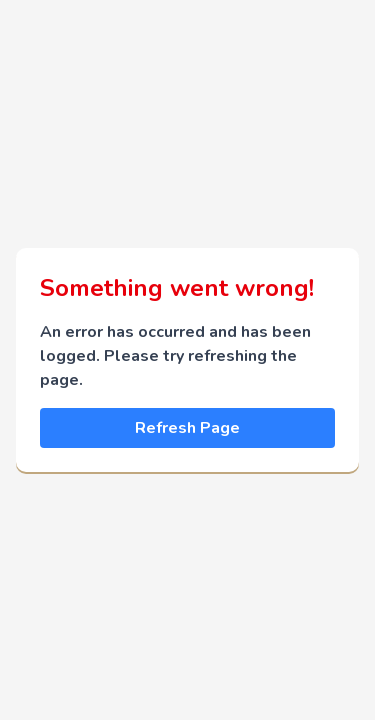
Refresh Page (187, 428)
